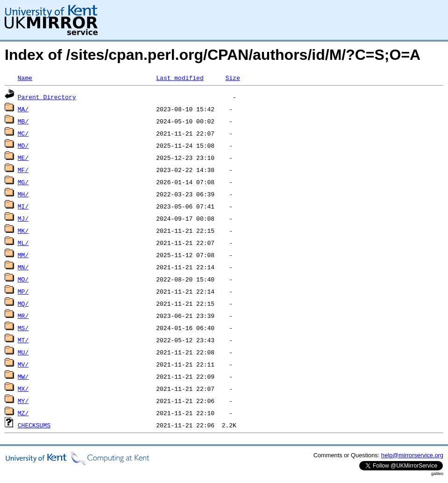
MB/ (23, 121)
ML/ (23, 243)
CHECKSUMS (34, 425)
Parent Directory (47, 97)
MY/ (23, 401)
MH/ (23, 194)
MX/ (23, 389)
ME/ (23, 158)
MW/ (23, 376)
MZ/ (23, 413)
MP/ (23, 291)
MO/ (23, 279)
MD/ (23, 145)
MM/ (23, 255)
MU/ (23, 352)
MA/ (23, 109)
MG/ (23, 182)
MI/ (23, 206)
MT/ (23, 340)
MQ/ (23, 303)
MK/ (23, 231)
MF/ (23, 170)
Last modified (180, 78)
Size (232, 78)
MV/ (23, 364)
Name (25, 78)
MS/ (23, 328)
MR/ (23, 316)
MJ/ (23, 218)
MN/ (23, 267)
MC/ (23, 133)
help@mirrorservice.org (412, 455)
